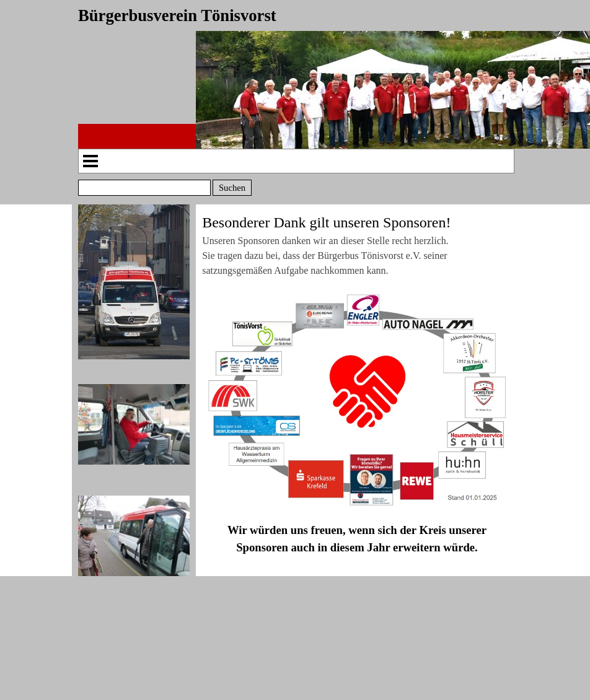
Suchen (232, 188)
